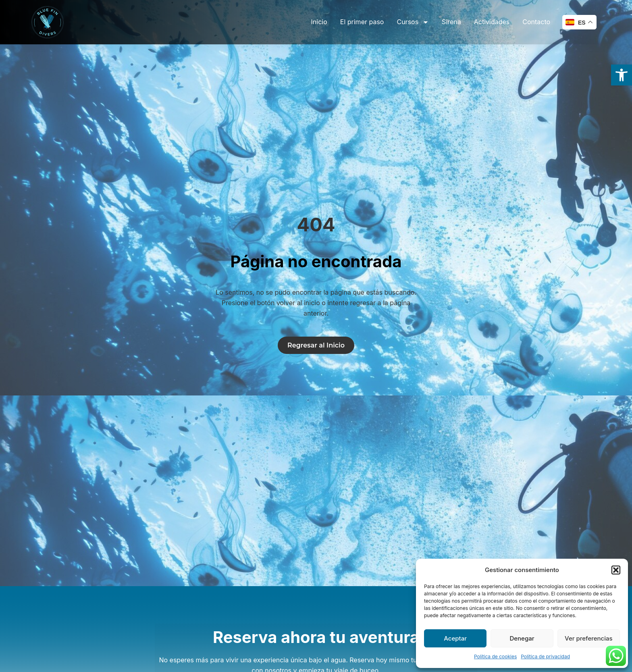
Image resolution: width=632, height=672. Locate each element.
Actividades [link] (492, 22)
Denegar (522, 638)
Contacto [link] (536, 22)
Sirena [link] (451, 22)
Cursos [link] (413, 22)
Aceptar (455, 638)
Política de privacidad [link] (545, 656)
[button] (616, 570)
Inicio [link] (319, 22)
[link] (622, 75)
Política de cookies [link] (495, 656)
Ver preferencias (589, 638)
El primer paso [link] (362, 22)
